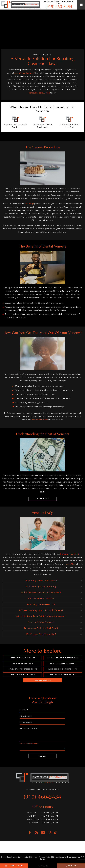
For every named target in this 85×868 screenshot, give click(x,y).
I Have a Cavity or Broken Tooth (22, 669)
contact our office (40, 420)
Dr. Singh (30, 204)
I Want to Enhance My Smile (22, 675)
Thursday (32, 823)
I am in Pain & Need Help (22, 664)
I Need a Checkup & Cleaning (22, 658)
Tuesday (32, 816)
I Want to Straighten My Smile (63, 675)
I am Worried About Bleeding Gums (63, 658)
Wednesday (33, 819)
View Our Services (42, 680)
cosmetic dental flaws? (24, 73)
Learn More (43, 499)
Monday (32, 813)
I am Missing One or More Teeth (63, 669)
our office (71, 564)
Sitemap (34, 857)
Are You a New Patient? (29, 744)
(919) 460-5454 (59, 7)
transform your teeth (69, 554)
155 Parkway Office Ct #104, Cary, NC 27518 (59, 2)
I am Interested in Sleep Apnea (63, 664)
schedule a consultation (39, 93)
